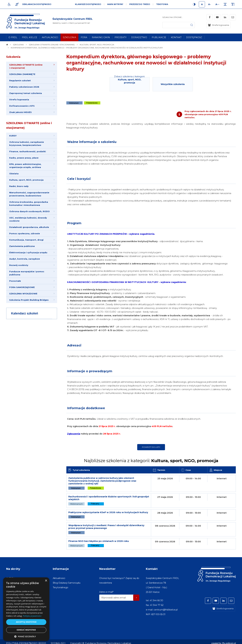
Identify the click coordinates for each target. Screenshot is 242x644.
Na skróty (13, 569)
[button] (26, 636)
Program (74, 223)
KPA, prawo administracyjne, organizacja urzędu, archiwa (25, 166)
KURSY (13, 136)
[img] (73, 21)
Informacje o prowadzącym (90, 371)
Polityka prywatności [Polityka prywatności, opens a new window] (32, 616)
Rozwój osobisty (19, 265)
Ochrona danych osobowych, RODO (29, 211)
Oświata (14, 174)
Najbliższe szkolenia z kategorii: (151, 461)
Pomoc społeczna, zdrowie (25, 233)
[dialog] (26, 609)
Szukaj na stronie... (173, 17)
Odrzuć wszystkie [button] (26, 630)
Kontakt (152, 569)
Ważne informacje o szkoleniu (92, 142)
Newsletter (107, 569)
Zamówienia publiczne (22, 246)
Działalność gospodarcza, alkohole (29, 227)
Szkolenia (13, 57)
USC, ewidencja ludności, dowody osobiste (28, 219)
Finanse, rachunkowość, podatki (28, 151)
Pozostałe (15, 281)
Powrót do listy (151, 447)
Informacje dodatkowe (86, 408)
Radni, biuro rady (19, 186)
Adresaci (74, 345)
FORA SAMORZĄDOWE (22, 287)
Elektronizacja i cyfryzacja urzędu (28, 252)
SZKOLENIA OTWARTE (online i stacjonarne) (29, 125)
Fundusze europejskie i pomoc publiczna (27, 273)
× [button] (46, 581)
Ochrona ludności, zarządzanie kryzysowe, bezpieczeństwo (27, 144)
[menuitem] (13, 37)
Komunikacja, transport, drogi (26, 240)
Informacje (61, 569)
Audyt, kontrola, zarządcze (25, 259)
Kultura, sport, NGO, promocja (26, 180)
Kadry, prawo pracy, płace (24, 158)
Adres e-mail (106, 592)
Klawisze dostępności (88, 4)
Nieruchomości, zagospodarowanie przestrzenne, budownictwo (29, 194)
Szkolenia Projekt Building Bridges (29, 300)
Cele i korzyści (79, 179)
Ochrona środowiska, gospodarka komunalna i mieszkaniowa (29, 203)
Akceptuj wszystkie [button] (26, 622)
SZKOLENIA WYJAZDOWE (23, 294)
